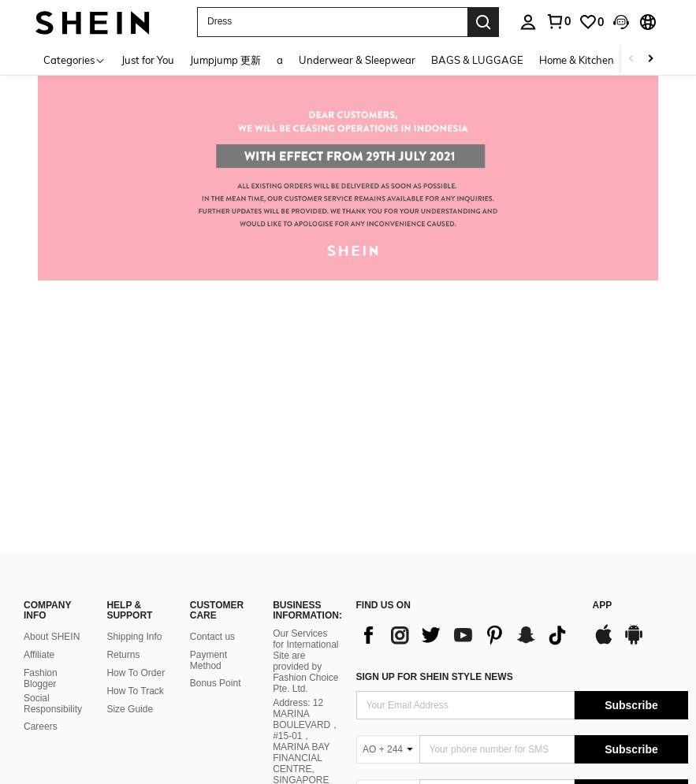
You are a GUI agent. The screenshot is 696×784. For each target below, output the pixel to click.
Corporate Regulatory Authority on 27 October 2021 (305, 654)
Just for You (148, 60)
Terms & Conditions (259, 715)
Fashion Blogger (41, 430)
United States (65, 754)
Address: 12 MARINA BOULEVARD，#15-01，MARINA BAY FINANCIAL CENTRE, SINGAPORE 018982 (306, 499)
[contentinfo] (523, 639)
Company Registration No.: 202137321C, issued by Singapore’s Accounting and (305, 590)
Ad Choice (252, 734)
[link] (591, 22)
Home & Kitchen (577, 60)
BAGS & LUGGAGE (477, 60)
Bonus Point (216, 435)
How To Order (136, 425)
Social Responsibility (53, 455)
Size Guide (130, 461)
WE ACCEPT (385, 612)
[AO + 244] (388, 501)
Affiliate (39, 407)
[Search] (483, 22)
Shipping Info (134, 388)
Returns (123, 407)
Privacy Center (55, 715)
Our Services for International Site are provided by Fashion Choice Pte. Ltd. (305, 413)
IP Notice (149, 734)
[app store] (604, 394)
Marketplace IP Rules (69, 734)
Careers (41, 478)
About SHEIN (52, 388)
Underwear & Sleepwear (357, 60)
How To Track (135, 443)
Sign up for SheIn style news (435, 429)
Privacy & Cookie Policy (153, 715)
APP (603, 357)
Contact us (212, 388)
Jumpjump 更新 (225, 60)
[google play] (634, 394)
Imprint (199, 734)
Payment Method (208, 412)
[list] (467, 387)
